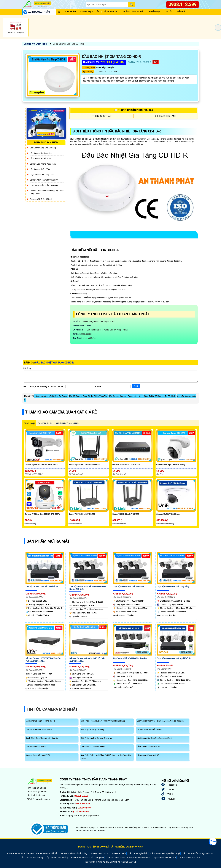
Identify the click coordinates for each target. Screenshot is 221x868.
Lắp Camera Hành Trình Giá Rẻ (39, 729)
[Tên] (43, 387)
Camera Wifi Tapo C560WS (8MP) (171, 465)
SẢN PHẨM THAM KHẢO (67, 423)
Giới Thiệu (70, 12)
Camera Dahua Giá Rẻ (47, 853)
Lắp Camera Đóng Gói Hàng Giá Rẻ (40, 721)
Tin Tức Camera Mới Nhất (52, 709)
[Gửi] (136, 386)
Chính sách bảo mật (36, 795)
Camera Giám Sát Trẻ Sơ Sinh (149, 729)
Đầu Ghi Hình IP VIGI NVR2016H (126, 465)
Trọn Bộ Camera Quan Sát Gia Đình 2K (42, 586)
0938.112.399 (183, 4)
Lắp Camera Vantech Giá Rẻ (20, 853)
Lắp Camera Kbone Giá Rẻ (148, 755)
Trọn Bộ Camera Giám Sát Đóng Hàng (173, 586)
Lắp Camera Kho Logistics (41, 153)
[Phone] (117, 387)
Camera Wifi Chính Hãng (35, 44)
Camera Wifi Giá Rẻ (116, 858)
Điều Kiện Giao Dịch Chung (92, 729)
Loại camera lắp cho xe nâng (43, 148)
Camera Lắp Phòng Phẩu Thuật (43, 164)
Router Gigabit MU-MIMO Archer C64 (84, 465)
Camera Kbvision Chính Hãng (73, 853)
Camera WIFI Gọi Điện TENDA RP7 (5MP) (42, 514)
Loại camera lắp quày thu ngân (44, 185)
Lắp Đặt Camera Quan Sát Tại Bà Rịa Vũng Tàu (88, 396)
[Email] (79, 387)
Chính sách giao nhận (37, 792)
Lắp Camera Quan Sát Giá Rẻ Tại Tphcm (51, 396)
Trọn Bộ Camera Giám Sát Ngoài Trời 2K (174, 658)
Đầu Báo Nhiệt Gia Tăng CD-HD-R (68, 44)
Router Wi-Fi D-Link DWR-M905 (126, 514)
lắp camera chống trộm (40, 169)
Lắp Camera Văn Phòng (32, 858)
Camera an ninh (118, 853)
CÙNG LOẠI (29, 423)
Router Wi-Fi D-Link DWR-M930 (82, 514)
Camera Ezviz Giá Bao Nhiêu (93, 747)
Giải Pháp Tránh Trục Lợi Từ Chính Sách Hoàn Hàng (103, 721)
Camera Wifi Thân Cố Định (41, 199)
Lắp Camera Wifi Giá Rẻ (36, 747)
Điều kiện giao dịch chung (39, 799)
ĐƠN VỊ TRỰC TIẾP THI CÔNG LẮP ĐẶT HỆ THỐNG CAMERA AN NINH (111, 847)
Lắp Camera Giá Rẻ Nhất (40, 158)
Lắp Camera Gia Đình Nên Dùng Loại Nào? (155, 738)
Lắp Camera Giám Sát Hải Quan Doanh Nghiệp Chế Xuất (160, 721)
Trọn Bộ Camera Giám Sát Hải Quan (128, 586)
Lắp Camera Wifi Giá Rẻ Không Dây (87, 858)
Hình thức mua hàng (36, 788)
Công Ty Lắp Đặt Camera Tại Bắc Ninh (160, 396)
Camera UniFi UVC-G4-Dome (168, 514)
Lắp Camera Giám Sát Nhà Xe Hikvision (130, 658)
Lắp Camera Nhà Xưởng (57, 858)
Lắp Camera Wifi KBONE (164, 858)
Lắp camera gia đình (138, 853)
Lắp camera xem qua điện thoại (165, 853)
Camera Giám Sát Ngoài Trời (38, 755)
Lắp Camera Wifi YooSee (139, 858)
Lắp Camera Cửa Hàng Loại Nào (198, 853)
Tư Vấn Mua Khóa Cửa (189, 858)
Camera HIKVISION (99, 853)
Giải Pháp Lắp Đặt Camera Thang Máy (97, 738)
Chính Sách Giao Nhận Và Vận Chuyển (42, 738)
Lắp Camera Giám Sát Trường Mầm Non (126, 396)
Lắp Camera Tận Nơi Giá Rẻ (148, 747)
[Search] (107, 5)
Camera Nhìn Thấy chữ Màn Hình (44, 180)
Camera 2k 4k (45, 423)
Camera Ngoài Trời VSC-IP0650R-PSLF (41, 465)
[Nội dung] (111, 377)
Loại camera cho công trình (42, 175)
